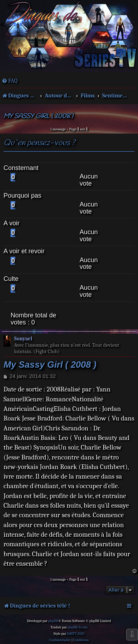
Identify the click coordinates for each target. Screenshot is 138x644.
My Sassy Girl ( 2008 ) (38, 116)
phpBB (53, 621)
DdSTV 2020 (76, 634)
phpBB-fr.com (77, 627)
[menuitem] (10, 81)
